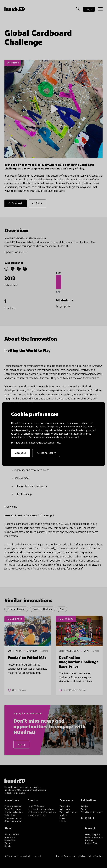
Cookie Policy (54, 443)
